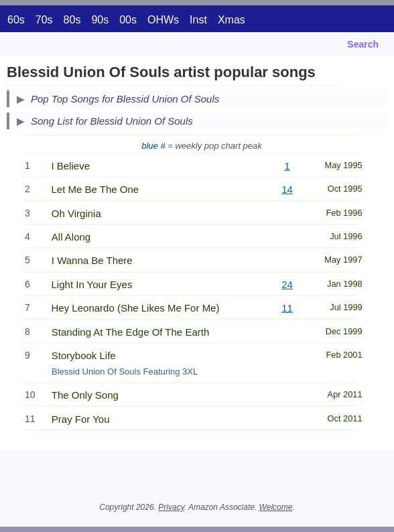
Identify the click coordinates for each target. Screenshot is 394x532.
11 (287, 308)
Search (363, 44)
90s (100, 20)
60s (16, 20)
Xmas (232, 20)
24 (287, 284)
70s (44, 20)
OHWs (163, 20)
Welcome (276, 507)
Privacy (171, 507)
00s (128, 20)
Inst (198, 20)
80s (72, 20)
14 (287, 189)
